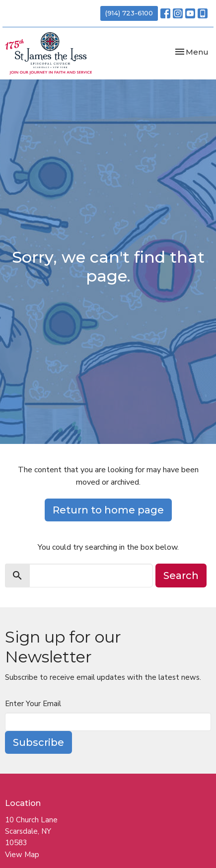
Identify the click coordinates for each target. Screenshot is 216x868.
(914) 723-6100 (129, 13)
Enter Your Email (33, 704)
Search (181, 576)
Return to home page (108, 510)
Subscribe (38, 742)
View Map (22, 855)
